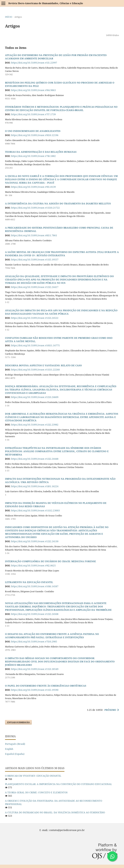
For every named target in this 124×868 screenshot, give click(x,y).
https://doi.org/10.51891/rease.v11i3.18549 (35, 669)
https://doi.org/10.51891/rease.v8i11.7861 (34, 235)
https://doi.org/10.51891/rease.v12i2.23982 (35, 425)
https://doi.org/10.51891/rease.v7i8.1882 (33, 156)
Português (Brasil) (15, 744)
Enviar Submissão (18, 722)
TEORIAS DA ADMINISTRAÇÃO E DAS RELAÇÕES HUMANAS (41, 152)
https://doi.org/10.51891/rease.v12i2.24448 (35, 459)
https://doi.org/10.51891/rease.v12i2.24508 (35, 614)
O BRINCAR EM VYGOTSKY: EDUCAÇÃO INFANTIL (33, 776)
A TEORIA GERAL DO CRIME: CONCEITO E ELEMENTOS (36, 792)
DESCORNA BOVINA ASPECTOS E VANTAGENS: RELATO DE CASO (43, 365)
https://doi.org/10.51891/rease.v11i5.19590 (35, 690)
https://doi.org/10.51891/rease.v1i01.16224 (35, 486)
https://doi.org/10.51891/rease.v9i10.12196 (35, 135)
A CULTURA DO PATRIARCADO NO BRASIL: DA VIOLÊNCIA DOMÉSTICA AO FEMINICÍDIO (55, 812)
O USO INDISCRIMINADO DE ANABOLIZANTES (33, 131)
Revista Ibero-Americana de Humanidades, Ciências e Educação (46, 3)
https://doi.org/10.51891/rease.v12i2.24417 (35, 287)
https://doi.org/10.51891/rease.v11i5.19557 (35, 260)
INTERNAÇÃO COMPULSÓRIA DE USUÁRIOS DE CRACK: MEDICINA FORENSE (50, 561)
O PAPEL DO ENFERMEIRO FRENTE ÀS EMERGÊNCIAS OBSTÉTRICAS (46, 686)
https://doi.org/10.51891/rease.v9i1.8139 (33, 187)
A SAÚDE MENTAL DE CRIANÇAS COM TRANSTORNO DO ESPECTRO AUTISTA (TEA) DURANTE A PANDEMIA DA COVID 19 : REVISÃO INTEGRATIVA (62, 254)
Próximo (110, 710)
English (9, 749)
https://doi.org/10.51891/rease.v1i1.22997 (34, 63)
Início (9, 17)
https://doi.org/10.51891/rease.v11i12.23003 (35, 510)
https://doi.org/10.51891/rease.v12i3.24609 (35, 397)
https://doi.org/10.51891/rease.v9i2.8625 (33, 565)
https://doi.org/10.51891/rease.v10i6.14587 (35, 586)
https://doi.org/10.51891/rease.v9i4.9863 (33, 90)
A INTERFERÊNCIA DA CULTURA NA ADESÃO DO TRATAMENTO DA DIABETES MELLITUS (58, 203)
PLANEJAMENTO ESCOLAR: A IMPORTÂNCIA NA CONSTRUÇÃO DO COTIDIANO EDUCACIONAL (58, 784)
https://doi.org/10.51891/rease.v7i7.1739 (33, 114)
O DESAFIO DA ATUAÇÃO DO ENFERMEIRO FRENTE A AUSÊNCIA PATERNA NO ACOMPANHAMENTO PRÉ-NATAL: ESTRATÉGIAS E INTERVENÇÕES (52, 636)
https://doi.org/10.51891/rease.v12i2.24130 (35, 541)
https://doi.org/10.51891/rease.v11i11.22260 (35, 370)
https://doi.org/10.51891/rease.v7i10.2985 (34, 641)
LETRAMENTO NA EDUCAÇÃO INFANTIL (29, 582)
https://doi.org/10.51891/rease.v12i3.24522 (35, 318)
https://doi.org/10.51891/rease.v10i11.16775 (35, 345)
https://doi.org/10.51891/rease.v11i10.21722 (35, 208)
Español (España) (15, 754)
